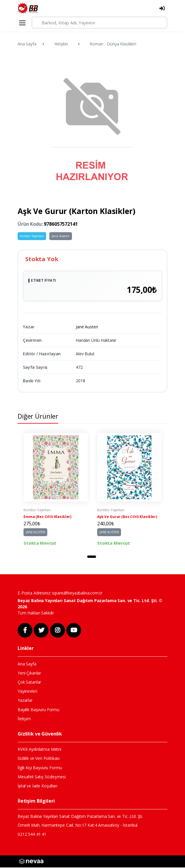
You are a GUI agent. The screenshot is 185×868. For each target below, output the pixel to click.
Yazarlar (25, 701)
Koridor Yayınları (32, 236)
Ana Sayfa (27, 44)
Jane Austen (60, 236)
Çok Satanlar (29, 683)
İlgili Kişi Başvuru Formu (40, 768)
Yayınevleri (27, 692)
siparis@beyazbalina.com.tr (77, 593)
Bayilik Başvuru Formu (38, 710)
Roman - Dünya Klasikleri (113, 44)
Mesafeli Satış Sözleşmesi (42, 777)
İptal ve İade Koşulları (37, 786)
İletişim (24, 719)
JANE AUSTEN (35, 533)
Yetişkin (61, 44)
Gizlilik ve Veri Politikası (39, 759)
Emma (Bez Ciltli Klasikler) (47, 517)
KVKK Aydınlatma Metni (39, 750)
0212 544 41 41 (32, 834)
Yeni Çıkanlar (29, 673)
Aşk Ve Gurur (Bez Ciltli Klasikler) (127, 517)
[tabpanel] (56, 490)
